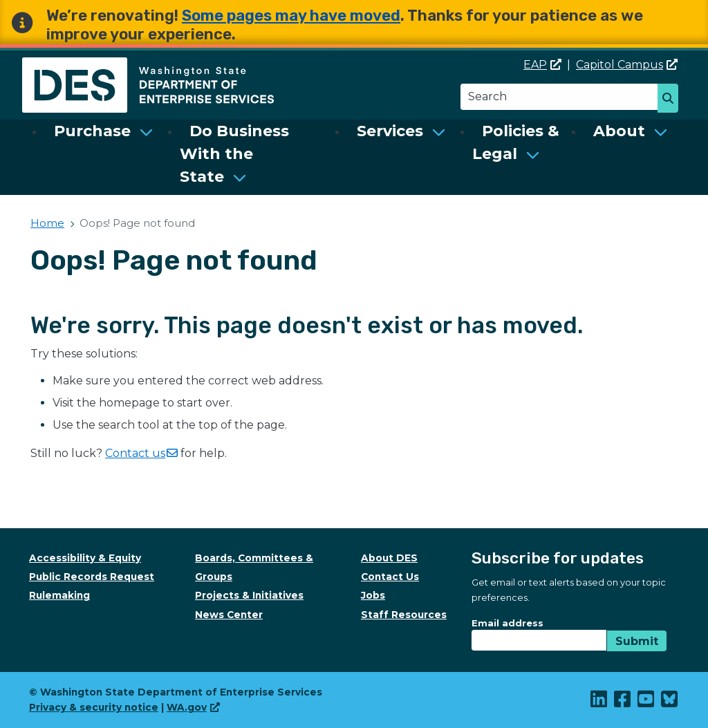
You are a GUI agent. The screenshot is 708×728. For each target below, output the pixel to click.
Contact (141, 453)
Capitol (627, 65)
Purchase (92, 131)
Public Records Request (92, 577)
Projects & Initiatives (249, 595)
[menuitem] (104, 154)
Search (672, 100)
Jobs (373, 595)
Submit (637, 641)
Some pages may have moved (291, 16)
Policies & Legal (516, 142)
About (619, 131)
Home (47, 223)
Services (390, 131)
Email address (507, 623)
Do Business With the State (234, 154)
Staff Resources (404, 615)
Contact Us (390, 577)
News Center (229, 615)
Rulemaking (59, 595)
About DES (389, 558)
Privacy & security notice (94, 707)
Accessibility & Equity (85, 558)
